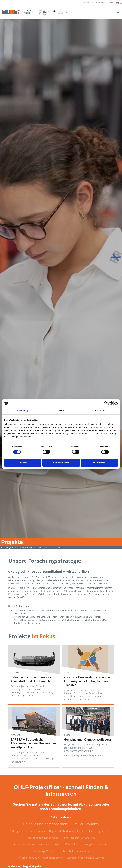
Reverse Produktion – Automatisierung (40, 858)
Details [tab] (61, 411)
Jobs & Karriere (98, 3)
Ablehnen (23, 463)
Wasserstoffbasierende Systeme (86, 858)
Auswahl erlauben (61, 463)
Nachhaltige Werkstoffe (45, 851)
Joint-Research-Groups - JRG (79, 838)
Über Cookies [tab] (100, 411)
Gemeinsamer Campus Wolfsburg (87, 740)
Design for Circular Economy (28, 831)
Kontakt (110, 3)
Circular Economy (85, 824)
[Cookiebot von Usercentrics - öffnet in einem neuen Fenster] (106, 403)
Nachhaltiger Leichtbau (77, 851)
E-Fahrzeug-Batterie (99, 831)
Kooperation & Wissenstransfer (32, 844)
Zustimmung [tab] (22, 411)
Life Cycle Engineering (95, 844)
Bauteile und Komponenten (45, 824)
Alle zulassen (99, 463)
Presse (86, 3)
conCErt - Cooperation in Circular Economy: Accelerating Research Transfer (87, 681)
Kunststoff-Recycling (67, 844)
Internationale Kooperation (43, 838)
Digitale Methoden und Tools (66, 831)
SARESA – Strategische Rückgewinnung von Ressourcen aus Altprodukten (33, 743)
